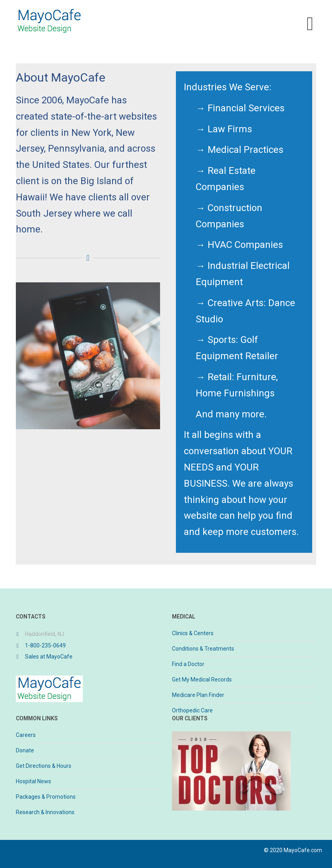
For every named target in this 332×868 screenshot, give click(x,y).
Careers (26, 735)
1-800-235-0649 (45, 645)
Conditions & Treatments (203, 649)
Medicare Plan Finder (198, 695)
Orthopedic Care (192, 710)
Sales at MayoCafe (49, 657)
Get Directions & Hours (44, 766)
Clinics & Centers (193, 633)
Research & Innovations (45, 812)
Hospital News (33, 781)
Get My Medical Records (202, 680)
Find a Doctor (188, 664)
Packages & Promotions (46, 797)
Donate (25, 750)
